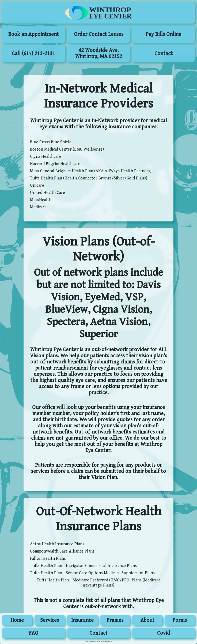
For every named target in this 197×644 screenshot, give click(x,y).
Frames (115, 620)
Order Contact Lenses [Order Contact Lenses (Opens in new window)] (99, 34)
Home (17, 620)
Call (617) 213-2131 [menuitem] (33, 54)
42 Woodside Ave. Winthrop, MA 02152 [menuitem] (99, 53)
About (147, 620)
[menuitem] (98, 13)
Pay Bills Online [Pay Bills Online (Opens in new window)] (163, 34)
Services (50, 620)
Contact (98, 633)
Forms (180, 620)
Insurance (82, 620)
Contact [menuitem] (164, 54)
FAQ (34, 633)
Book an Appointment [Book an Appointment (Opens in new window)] (34, 34)
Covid (164, 633)
